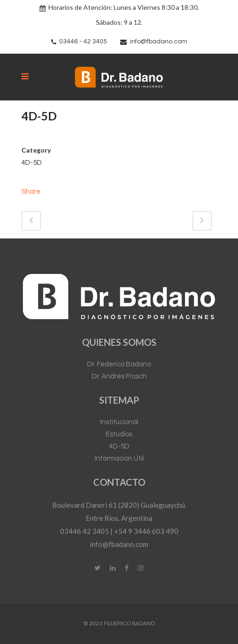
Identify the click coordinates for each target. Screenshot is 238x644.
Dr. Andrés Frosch (119, 376)
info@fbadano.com (159, 42)
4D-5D (119, 446)
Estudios (119, 434)
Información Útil (119, 458)
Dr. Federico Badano (119, 364)
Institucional (119, 422)
